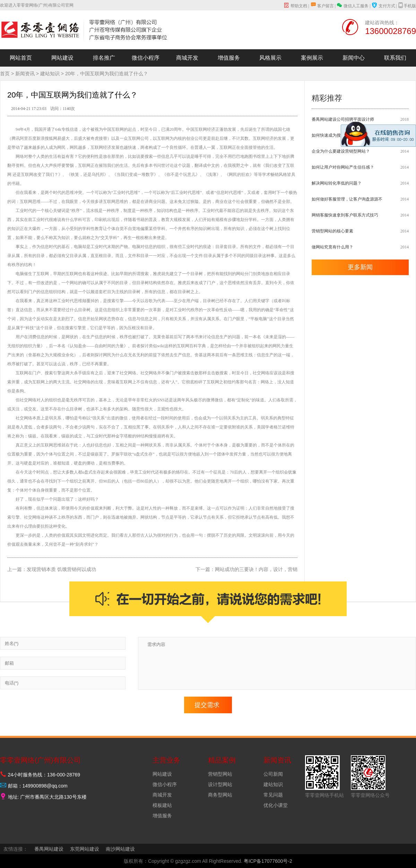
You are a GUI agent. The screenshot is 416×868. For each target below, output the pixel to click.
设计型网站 (220, 784)
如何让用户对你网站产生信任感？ (343, 167)
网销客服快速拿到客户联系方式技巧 (345, 215)
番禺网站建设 (49, 849)
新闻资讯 (25, 74)
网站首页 (21, 58)
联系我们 (395, 58)
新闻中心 (354, 58)
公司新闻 (273, 774)
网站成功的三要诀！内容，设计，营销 (256, 569)
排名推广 (104, 58)
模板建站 (162, 805)
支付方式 (383, 6)
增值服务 (229, 58)
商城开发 (187, 58)
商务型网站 (220, 795)
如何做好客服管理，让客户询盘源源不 (347, 199)
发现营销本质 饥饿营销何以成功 (61, 569)
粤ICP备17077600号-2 (268, 861)
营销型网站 (220, 774)
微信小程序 (146, 58)
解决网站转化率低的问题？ (337, 183)
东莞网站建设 (85, 849)
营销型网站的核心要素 (332, 231)
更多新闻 (360, 267)
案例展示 (312, 58)
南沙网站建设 (120, 849)
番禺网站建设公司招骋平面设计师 (343, 119)
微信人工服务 (353, 5)
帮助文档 (295, 6)
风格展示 (270, 58)
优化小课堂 (276, 805)
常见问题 (273, 795)
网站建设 (62, 58)
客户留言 (322, 6)
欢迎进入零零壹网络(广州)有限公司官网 (37, 5)
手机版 (407, 5)
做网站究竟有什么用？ (332, 247)
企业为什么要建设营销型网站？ (341, 151)
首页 (5, 74)
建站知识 (50, 74)
